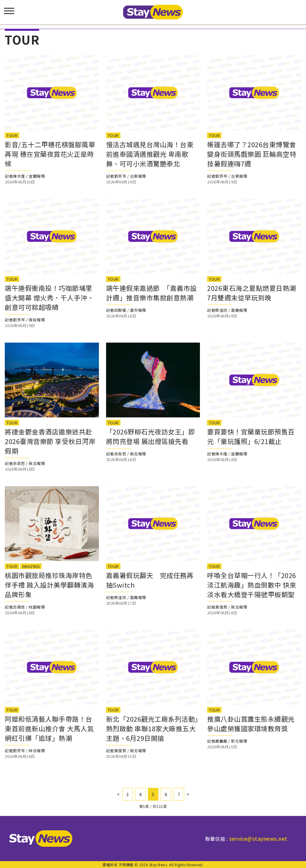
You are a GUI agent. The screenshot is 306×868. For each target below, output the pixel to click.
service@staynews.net (258, 839)
